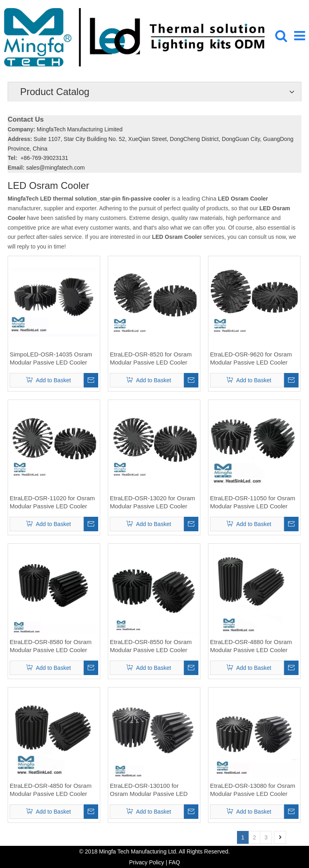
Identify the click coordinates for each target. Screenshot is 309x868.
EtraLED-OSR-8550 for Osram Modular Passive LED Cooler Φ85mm (151, 646)
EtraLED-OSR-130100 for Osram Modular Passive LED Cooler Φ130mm (149, 790)
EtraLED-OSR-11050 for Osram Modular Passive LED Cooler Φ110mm (253, 502)
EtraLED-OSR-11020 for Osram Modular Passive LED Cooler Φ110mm (52, 502)
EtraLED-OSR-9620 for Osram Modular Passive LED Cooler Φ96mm (251, 359)
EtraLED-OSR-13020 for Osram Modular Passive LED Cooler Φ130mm (152, 502)
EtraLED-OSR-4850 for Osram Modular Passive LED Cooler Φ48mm (50, 790)
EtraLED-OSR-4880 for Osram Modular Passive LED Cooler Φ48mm (251, 646)
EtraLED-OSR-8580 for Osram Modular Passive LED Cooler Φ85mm (50, 646)
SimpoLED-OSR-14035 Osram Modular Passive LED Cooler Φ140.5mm (51, 359)
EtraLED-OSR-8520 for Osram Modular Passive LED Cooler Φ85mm (151, 359)
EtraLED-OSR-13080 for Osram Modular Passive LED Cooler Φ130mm (253, 790)
